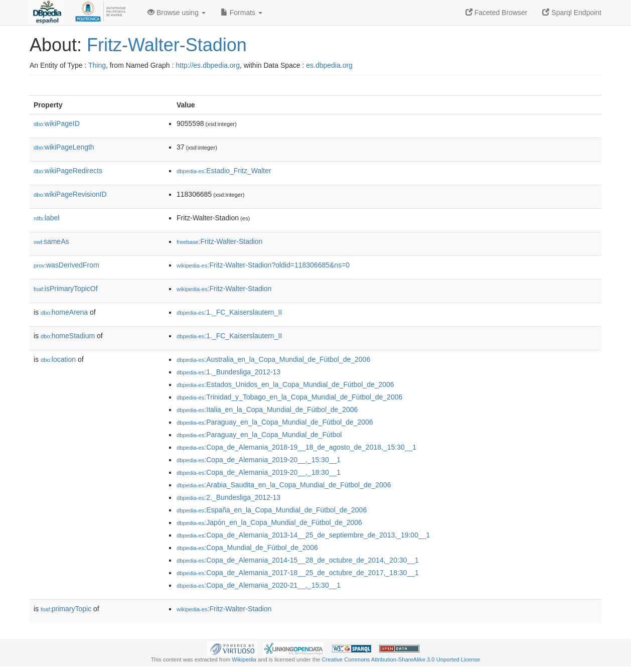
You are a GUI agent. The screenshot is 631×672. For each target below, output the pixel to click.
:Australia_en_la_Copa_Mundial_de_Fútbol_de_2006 (273, 359)
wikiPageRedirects (68, 171)
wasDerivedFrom (66, 265)
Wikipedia (244, 659)
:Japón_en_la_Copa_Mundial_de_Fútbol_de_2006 (269, 522)
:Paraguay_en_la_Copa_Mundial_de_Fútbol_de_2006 (275, 422)
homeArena (64, 312)
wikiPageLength (64, 147)
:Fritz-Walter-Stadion (219, 241)
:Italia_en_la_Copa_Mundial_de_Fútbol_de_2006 (267, 410)
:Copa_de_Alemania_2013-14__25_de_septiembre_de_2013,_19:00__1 (303, 535)
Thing (97, 65)
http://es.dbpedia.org (208, 65)
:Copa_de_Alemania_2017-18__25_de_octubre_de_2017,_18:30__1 (298, 573)
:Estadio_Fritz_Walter (224, 171)
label (46, 218)
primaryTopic (66, 609)
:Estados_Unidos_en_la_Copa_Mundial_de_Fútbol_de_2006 (285, 384)
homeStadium (68, 336)
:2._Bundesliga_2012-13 (228, 497)
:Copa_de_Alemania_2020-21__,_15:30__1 (259, 585)
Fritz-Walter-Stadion (167, 45)
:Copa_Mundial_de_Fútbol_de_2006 (247, 548)
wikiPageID (57, 123)
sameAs (51, 241)
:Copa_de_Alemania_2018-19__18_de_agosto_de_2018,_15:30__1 (296, 447)
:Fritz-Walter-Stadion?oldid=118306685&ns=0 (263, 265)
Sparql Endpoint (572, 13)
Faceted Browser (497, 13)
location (58, 359)
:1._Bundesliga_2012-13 (228, 372)
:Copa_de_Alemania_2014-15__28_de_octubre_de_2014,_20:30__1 (298, 560)
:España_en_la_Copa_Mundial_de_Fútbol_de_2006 (272, 510)
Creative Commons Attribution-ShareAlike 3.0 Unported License (401, 659)
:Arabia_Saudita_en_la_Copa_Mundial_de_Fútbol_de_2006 (284, 485)
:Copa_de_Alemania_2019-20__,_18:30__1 (259, 472)
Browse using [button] (177, 13)
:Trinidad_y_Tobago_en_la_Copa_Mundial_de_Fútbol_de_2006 (289, 397)
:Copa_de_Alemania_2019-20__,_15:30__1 (259, 460)
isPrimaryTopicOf (66, 289)
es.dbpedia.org (329, 65)
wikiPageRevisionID (70, 194)
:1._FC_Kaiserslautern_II (229, 312)
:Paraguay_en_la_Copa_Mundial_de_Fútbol (259, 435)
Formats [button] (242, 13)
